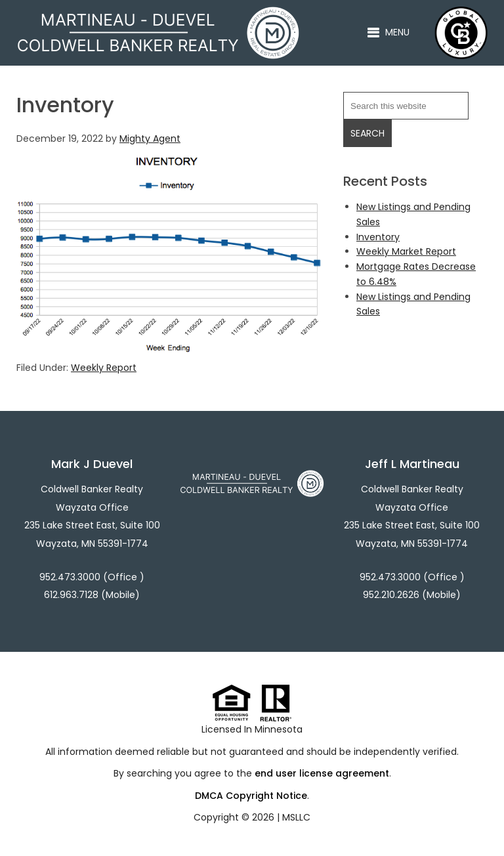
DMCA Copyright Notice (251, 796)
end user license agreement (322, 773)
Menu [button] (397, 32)
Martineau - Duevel (158, 14)
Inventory (378, 237)
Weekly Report (104, 368)
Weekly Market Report (406, 251)
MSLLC (296, 817)
